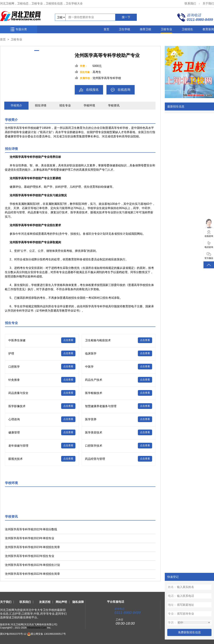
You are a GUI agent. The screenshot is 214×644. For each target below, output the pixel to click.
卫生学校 (124, 29)
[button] (37, 50)
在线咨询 (121, 90)
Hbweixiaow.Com (37, 628)
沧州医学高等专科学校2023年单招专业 (30, 538)
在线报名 (89, 90)
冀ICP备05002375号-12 (13, 634)
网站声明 (61, 602)
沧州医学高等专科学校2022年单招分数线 (31, 529)
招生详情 (41, 105)
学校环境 (89, 105)
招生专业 (65, 105)
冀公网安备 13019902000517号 (48, 634)
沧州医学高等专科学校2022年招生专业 (30, 556)
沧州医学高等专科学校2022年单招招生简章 (32, 574)
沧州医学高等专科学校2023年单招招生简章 (32, 547)
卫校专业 (166, 29)
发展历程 (45, 602)
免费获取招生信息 (189, 632)
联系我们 (190, 3)
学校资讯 (114, 105)
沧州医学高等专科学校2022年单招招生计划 (32, 565)
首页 (106, 29)
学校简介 (16, 105)
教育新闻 (208, 29)
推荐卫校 (146, 29)
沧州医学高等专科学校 (107, 78)
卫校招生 (187, 29)
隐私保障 (78, 602)
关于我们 (208, 3)
